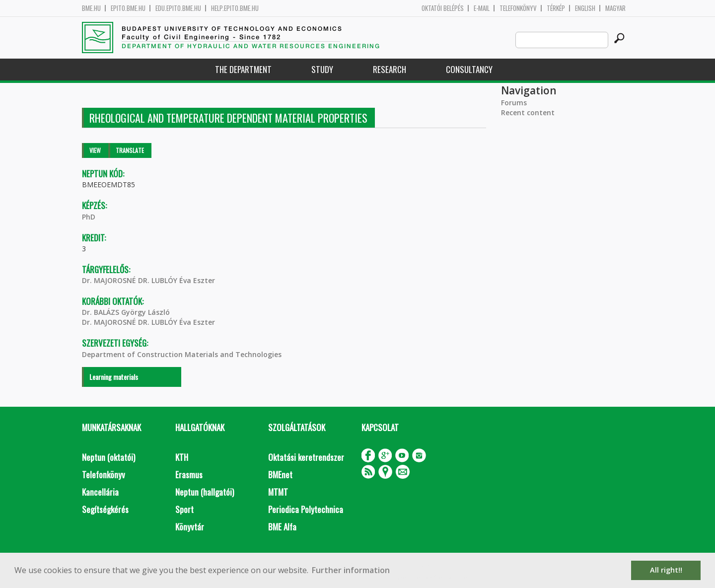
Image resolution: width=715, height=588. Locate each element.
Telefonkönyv (518, 8)
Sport (184, 509)
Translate (130, 150)
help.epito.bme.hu (235, 8)
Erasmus (189, 475)
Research (390, 69)
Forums (514, 103)
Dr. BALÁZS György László (126, 312)
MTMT (278, 492)
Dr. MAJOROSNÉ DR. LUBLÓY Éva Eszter (148, 280)
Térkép (556, 8)
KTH (182, 457)
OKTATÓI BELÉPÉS (443, 8)
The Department (243, 69)
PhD (89, 217)
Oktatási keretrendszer (306, 457)
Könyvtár (190, 527)
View (95, 150)
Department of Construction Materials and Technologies (182, 354)
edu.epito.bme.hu (178, 8)
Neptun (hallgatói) (205, 492)
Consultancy (469, 69)
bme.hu (91, 8)
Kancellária (100, 492)
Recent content (528, 112)
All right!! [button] (666, 570)
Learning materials (114, 377)
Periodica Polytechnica (306, 509)
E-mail (482, 8)
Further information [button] (351, 570)
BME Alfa (282, 527)
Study (322, 69)
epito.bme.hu (128, 8)
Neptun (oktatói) (108, 457)
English (585, 8)
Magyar (615, 8)
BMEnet (280, 475)
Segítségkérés (105, 509)
